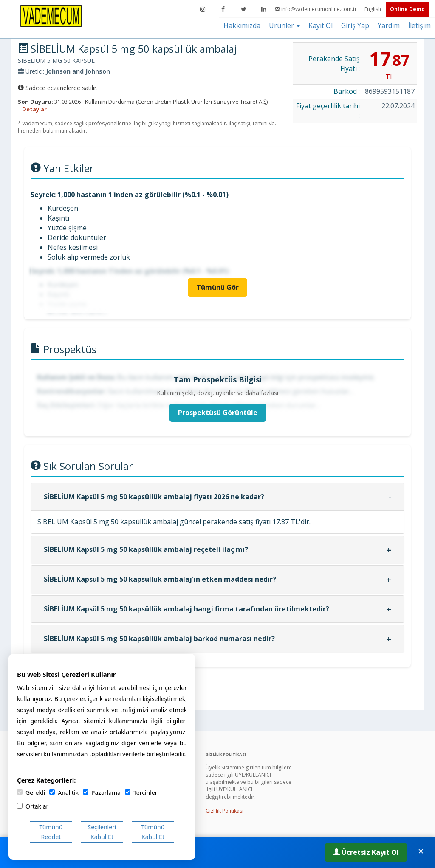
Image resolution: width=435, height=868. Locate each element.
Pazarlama (102, 793)
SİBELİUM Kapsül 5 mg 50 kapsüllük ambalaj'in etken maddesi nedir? (160, 579)
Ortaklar (33, 806)
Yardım (389, 25)
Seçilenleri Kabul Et (102, 832)
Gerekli (31, 793)
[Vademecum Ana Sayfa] (51, 15)
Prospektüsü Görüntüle (218, 413)
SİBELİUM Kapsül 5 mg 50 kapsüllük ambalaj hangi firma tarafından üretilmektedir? (186, 609)
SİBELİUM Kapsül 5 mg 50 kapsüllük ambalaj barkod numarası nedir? (159, 639)
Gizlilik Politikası (225, 811)
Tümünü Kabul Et (153, 832)
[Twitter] (243, 9)
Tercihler (141, 793)
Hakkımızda (242, 25)
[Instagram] (203, 9)
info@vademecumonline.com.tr (316, 9)
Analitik (64, 793)
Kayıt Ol (321, 25)
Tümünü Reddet (51, 832)
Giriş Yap (355, 25)
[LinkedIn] (264, 9)
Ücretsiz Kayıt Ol (366, 852)
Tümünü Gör (217, 287)
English (373, 9)
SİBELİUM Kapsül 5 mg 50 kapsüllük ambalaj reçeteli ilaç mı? (146, 549)
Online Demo (407, 9)
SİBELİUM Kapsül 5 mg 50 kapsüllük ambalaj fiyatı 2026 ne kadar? (154, 497)
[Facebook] (223, 9)
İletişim (419, 25)
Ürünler (284, 25)
